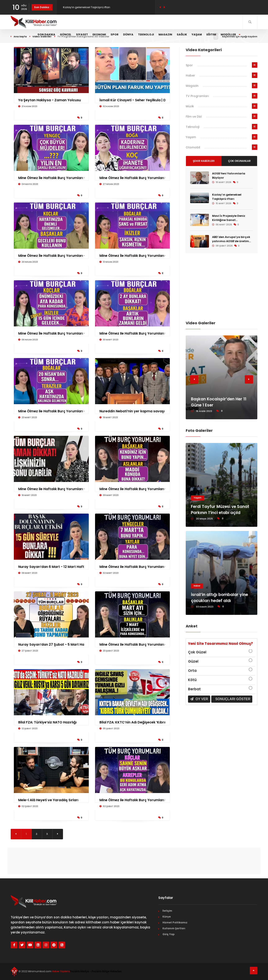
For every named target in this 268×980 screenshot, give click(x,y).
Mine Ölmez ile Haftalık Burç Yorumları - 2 (53, 411)
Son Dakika (46, 34)
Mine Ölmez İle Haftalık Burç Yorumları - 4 (53, 178)
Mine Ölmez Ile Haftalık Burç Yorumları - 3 (135, 333)
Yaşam (197, 34)
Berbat (194, 689)
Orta (192, 671)
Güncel (66, 34)
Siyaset (82, 34)
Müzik (190, 106)
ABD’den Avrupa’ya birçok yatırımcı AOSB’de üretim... (231, 239)
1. (26, 834)
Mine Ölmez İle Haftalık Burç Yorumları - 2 (135, 178)
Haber (190, 75)
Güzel (193, 661)
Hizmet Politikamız (175, 922)
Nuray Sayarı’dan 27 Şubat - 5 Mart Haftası (55, 644)
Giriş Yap (169, 934)
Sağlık (182, 34)
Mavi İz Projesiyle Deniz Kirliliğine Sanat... (229, 218)
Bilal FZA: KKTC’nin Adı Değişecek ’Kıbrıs (133, 722)
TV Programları (197, 96)
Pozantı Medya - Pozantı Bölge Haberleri (96, 971)
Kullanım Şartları (174, 928)
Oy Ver (199, 699)
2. (37, 834)
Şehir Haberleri (204, 161)
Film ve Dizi (194, 117)
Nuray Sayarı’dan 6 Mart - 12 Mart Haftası (54, 567)
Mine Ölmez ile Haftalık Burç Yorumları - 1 (53, 489)
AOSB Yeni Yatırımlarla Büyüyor (84, 7)
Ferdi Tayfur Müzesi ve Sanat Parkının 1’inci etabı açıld (220, 510)
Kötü (192, 680)
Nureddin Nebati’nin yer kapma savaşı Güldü (137, 411)
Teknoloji (146, 34)
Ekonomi (99, 34)
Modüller (231, 34)
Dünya (128, 34)
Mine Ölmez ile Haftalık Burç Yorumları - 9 (135, 489)
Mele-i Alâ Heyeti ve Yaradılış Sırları (48, 800)
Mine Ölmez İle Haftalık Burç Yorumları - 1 (134, 256)
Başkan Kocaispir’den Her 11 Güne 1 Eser (219, 402)
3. (47, 834)
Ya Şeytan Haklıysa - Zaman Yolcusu (50, 100)
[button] (194, 379)
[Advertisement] (222, 287)
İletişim (167, 911)
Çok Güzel (197, 652)
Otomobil (193, 147)
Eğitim (211, 34)
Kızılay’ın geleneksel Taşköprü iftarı (227, 197)
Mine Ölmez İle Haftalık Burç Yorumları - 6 (53, 333)
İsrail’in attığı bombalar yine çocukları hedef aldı (219, 598)
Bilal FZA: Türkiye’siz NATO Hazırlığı (47, 722)
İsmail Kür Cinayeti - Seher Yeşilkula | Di (133, 100)
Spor (115, 34)
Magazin (165, 34)
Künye (167, 917)
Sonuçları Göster (232, 699)
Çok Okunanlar (239, 161)
